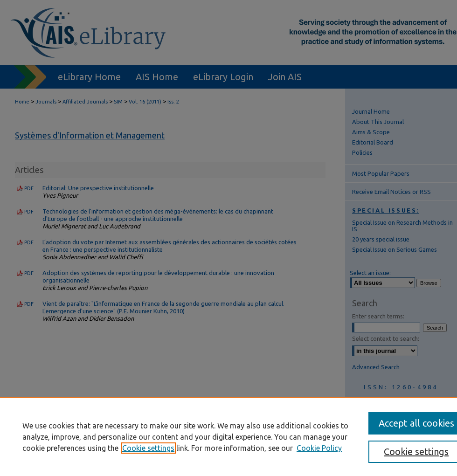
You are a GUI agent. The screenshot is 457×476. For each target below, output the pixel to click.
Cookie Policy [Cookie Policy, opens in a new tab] (319, 448)
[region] (228, 436)
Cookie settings (148, 448)
